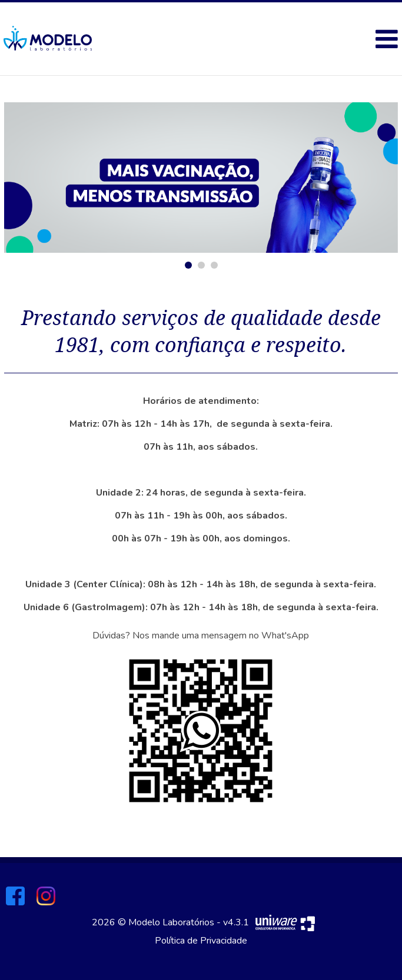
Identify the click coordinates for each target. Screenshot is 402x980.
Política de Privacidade (201, 941)
